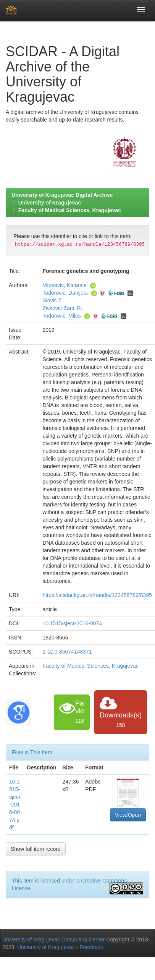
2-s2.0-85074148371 (67, 652)
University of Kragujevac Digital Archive (62, 195)
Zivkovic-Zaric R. (62, 308)
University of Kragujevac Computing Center (53, 939)
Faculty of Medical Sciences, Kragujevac (70, 210)
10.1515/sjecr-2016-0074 (72, 623)
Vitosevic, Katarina (65, 285)
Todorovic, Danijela (65, 293)
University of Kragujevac (50, 203)
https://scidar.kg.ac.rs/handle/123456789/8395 (97, 595)
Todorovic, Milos (61, 316)
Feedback (91, 947)
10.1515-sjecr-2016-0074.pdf (15, 805)
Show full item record (36, 849)
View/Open (128, 815)
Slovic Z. (53, 300)
